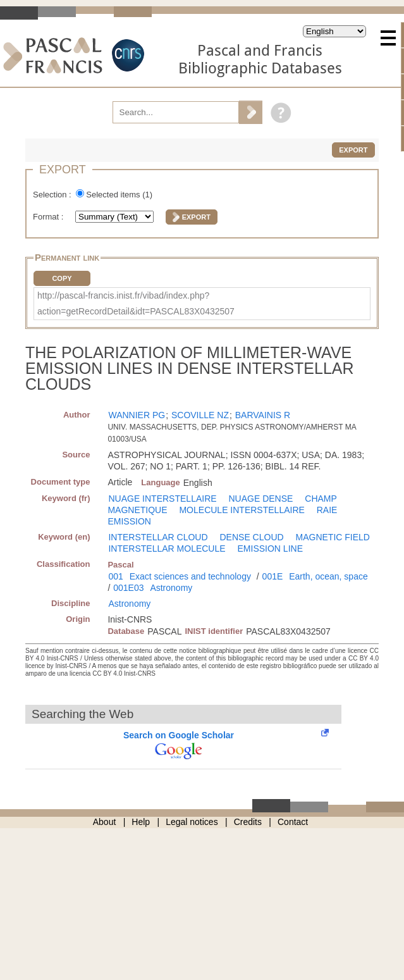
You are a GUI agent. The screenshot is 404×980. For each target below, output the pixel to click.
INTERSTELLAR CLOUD (158, 537)
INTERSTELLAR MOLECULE (167, 549)
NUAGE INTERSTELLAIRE (162, 499)
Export (353, 150)
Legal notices (192, 822)
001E (273, 576)
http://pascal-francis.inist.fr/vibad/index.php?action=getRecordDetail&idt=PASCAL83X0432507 (136, 303)
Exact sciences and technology (190, 576)
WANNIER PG (137, 415)
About (105, 822)
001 (115, 576)
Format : (49, 217)
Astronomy (171, 588)
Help (141, 822)
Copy (62, 278)
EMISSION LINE (270, 549)
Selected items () (119, 195)
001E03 (128, 588)
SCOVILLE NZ (200, 415)
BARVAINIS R (263, 415)
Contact (293, 822)
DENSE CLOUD (251, 537)
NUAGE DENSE (260, 499)
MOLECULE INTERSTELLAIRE (242, 510)
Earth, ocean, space (328, 576)
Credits (248, 822)
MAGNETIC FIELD (333, 537)
